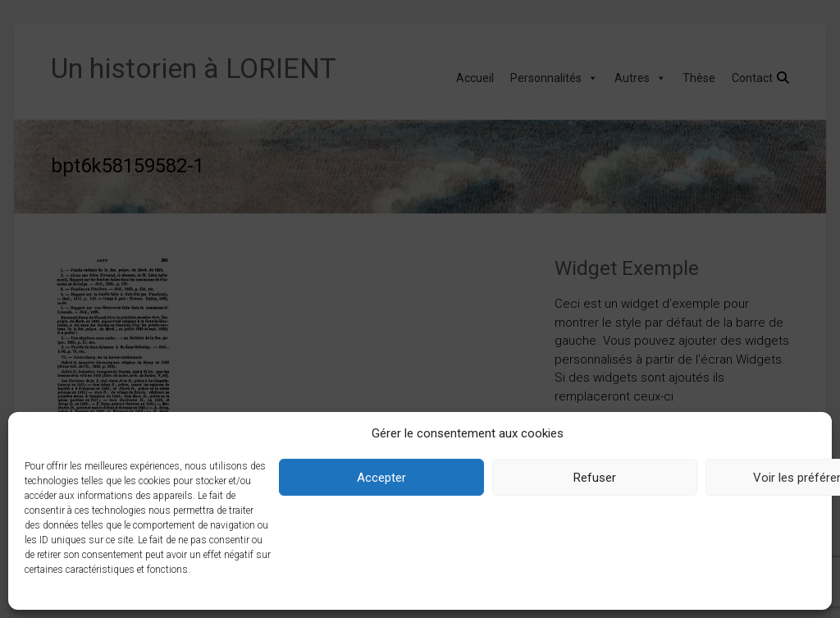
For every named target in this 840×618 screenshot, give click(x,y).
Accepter (381, 478)
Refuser (595, 478)
